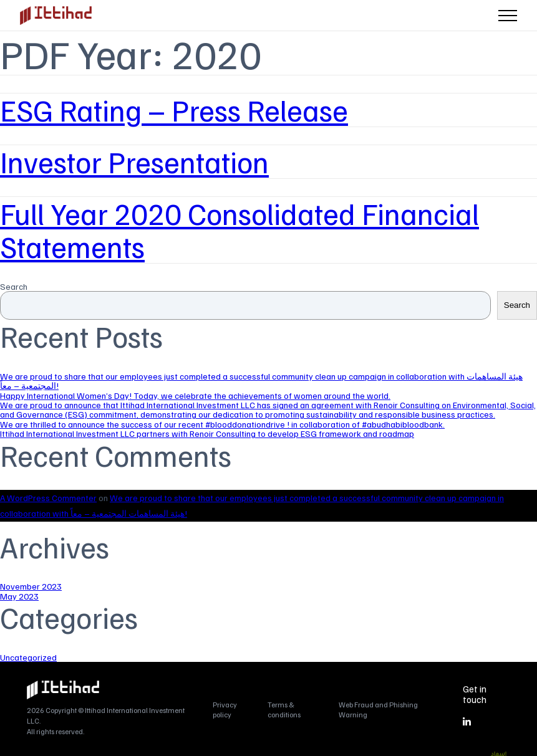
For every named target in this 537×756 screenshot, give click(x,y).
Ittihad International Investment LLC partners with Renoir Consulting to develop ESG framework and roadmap (207, 433)
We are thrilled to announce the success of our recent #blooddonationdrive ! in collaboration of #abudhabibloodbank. (222, 424)
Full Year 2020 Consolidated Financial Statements (239, 230)
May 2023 (19, 596)
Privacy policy (225, 709)
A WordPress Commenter (48, 498)
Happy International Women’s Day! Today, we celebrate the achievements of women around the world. (195, 395)
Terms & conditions (284, 709)
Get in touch (475, 694)
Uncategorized (28, 657)
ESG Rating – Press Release (174, 110)
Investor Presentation (134, 161)
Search (14, 286)
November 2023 (31, 586)
